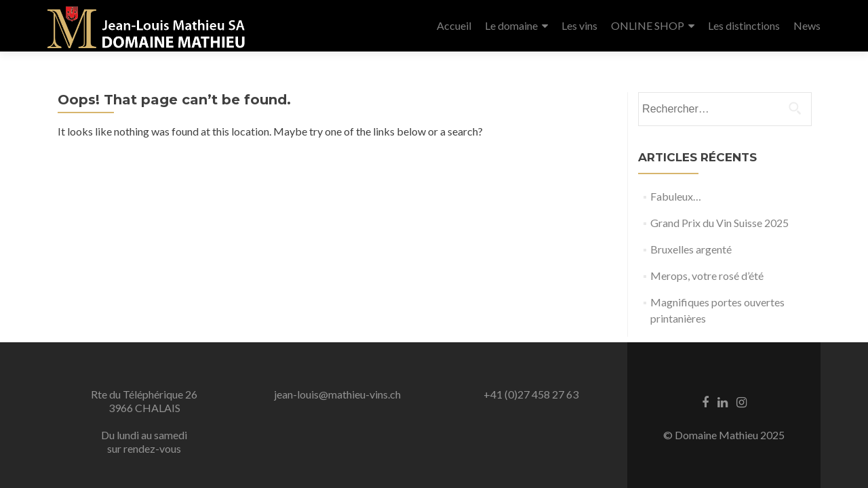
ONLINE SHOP (648, 25)
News (807, 25)
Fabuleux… (676, 196)
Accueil (454, 25)
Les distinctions (744, 25)
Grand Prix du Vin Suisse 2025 (719, 223)
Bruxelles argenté (691, 249)
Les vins (579, 25)
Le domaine (511, 25)
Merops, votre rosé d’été (707, 276)
